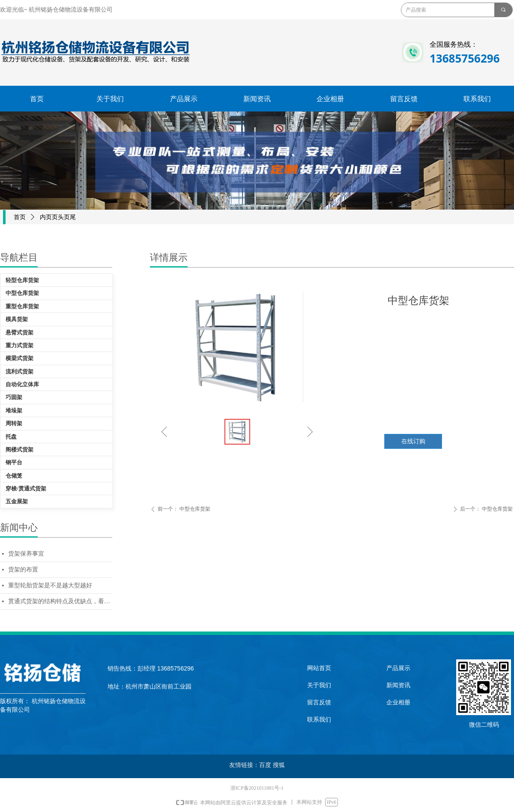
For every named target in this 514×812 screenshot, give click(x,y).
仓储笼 (14, 476)
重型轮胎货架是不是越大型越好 (50, 585)
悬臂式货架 (19, 332)
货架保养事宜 (26, 554)
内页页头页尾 (58, 217)
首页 (20, 217)
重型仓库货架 (22, 306)
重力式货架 (19, 345)
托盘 (11, 437)
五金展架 (17, 501)
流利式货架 (19, 371)
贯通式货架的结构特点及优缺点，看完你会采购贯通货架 (60, 601)
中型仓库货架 (22, 293)
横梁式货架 (19, 358)
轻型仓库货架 (22, 280)
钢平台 (14, 462)
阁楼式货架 (19, 450)
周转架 (14, 423)
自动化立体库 (22, 384)
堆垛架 (14, 411)
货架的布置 (23, 570)
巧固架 (14, 397)
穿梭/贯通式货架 (26, 489)
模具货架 (17, 319)
